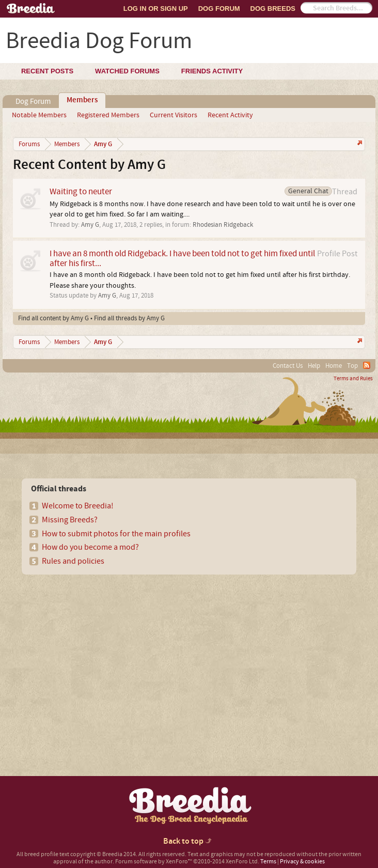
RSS (367, 365)
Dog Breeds (273, 9)
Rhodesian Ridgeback (223, 225)
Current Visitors (174, 115)
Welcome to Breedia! (78, 506)
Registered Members (108, 115)
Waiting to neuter (81, 191)
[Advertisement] (98, 657)
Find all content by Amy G (53, 318)
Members (82, 100)
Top (352, 366)
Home (334, 366)
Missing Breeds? (70, 520)
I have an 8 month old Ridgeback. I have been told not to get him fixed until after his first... (182, 258)
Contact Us (288, 366)
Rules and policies (73, 561)
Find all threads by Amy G (129, 318)
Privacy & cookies (302, 862)
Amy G (90, 225)
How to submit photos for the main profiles (116, 534)
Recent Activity (230, 115)
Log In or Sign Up (156, 9)
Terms (268, 862)
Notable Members (39, 115)
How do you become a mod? (90, 547)
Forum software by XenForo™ (187, 862)
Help (314, 366)
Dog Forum (219, 9)
